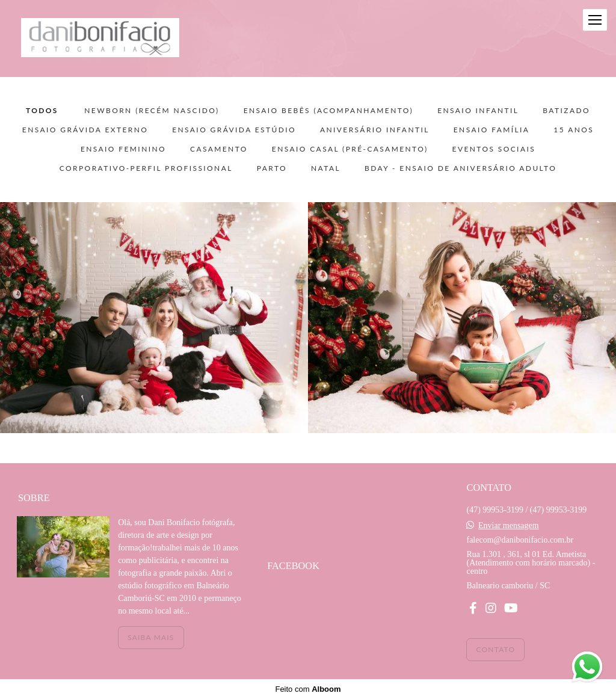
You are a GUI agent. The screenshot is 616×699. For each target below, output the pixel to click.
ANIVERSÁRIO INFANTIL (375, 130)
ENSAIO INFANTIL (478, 111)
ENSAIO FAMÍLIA (492, 130)
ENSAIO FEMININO (123, 149)
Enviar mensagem (509, 526)
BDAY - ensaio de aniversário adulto (460, 168)
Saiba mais (151, 637)
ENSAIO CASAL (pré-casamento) (350, 149)
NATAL (326, 168)
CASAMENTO (219, 149)
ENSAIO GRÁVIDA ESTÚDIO (234, 130)
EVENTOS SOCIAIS (494, 149)
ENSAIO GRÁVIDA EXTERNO (85, 130)
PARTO (272, 168)
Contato (495, 649)
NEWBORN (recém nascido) (152, 111)
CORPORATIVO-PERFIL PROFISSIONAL (146, 168)
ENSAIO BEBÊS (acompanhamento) (329, 111)
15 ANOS (574, 130)
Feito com (308, 689)
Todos (42, 111)
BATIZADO (566, 111)
